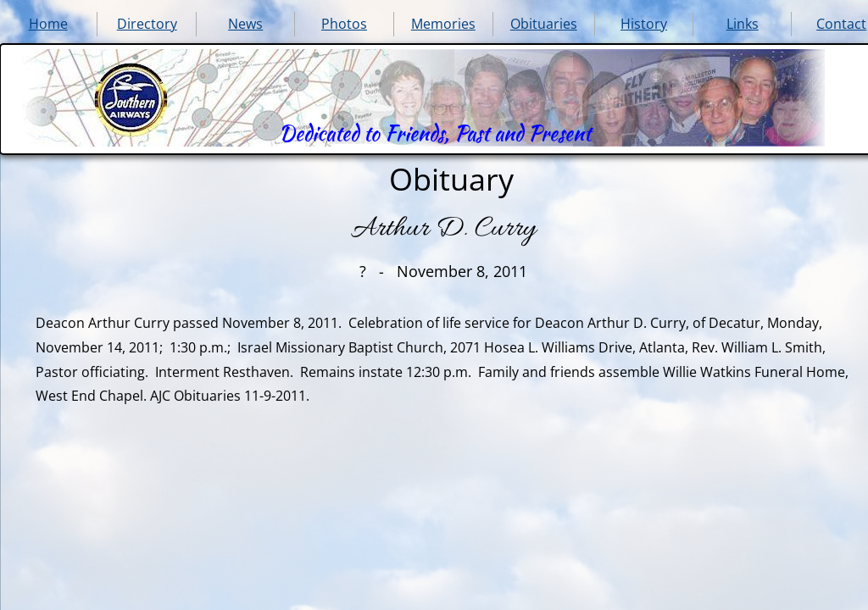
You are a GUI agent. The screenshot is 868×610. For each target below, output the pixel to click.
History (644, 24)
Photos (344, 24)
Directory (147, 24)
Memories (443, 24)
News (245, 24)
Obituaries (544, 24)
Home (48, 24)
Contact (841, 24)
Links (743, 24)
